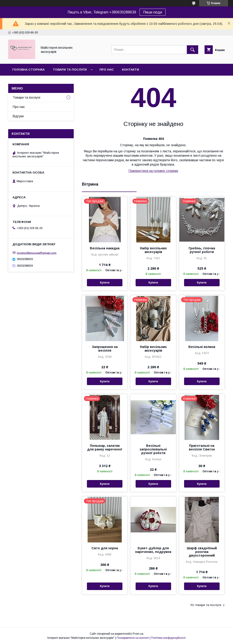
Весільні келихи (202, 347)
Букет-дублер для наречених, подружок (153, 550)
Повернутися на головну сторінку (153, 171)
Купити (105, 283)
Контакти (130, 70)
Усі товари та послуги (206, 605)
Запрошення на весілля (105, 349)
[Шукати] (192, 50)
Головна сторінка (28, 70)
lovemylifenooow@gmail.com (37, 253)
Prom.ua (138, 634)
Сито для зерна (105, 548)
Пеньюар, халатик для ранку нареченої (105, 447)
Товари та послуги (70, 70)
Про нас (107, 70)
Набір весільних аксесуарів (153, 250)
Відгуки (18, 116)
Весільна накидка (105, 248)
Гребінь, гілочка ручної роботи (202, 250)
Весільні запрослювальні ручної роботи (153, 449)
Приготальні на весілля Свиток (202, 447)
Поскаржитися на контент (133, 638)
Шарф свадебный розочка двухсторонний (202, 552)
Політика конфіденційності (168, 638)
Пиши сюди (153, 12)
